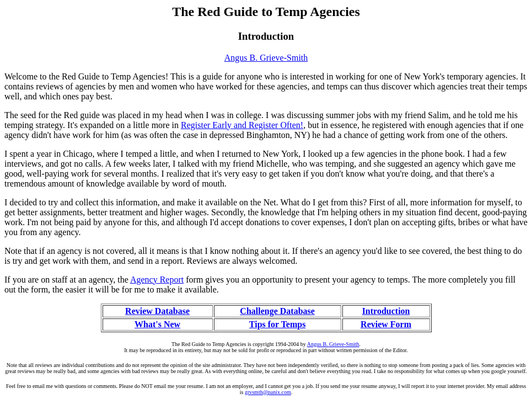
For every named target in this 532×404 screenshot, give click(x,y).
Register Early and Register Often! (242, 125)
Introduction (386, 311)
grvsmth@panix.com (268, 392)
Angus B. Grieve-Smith (266, 58)
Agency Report (157, 280)
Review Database (157, 311)
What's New (157, 324)
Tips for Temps (278, 324)
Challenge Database (277, 311)
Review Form (386, 324)
